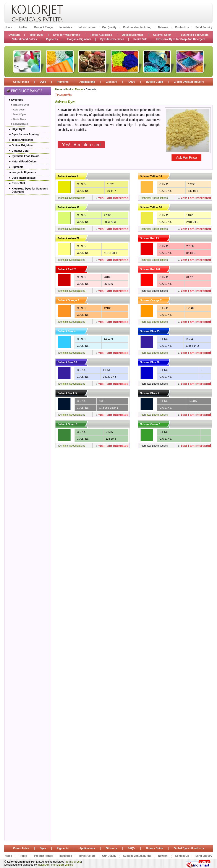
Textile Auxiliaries (101, 35)
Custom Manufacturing (137, 27)
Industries (66, 27)
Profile (23, 27)
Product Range (43, 27)
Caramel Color (162, 35)
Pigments (52, 39)
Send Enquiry (204, 27)
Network (163, 27)
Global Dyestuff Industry (189, 82)
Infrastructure (87, 27)
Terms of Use (74, 862)
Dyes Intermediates (112, 39)
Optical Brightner (133, 35)
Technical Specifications (71, 198)
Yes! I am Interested (81, 145)
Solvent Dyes (20, 124)
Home (8, 27)
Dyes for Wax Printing (67, 35)
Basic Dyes (19, 119)
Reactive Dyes (21, 105)
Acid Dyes (19, 110)
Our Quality (109, 27)
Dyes (43, 82)
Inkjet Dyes (36, 35)
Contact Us (182, 27)
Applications (87, 82)
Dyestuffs (14, 35)
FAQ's (131, 82)
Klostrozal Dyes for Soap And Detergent (181, 39)
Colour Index (21, 82)
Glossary (111, 82)
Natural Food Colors (24, 39)
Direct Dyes (20, 114)
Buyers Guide (154, 82)
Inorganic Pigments (79, 39)
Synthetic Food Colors (195, 35)
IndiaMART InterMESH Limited (55, 865)
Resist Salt (140, 39)
